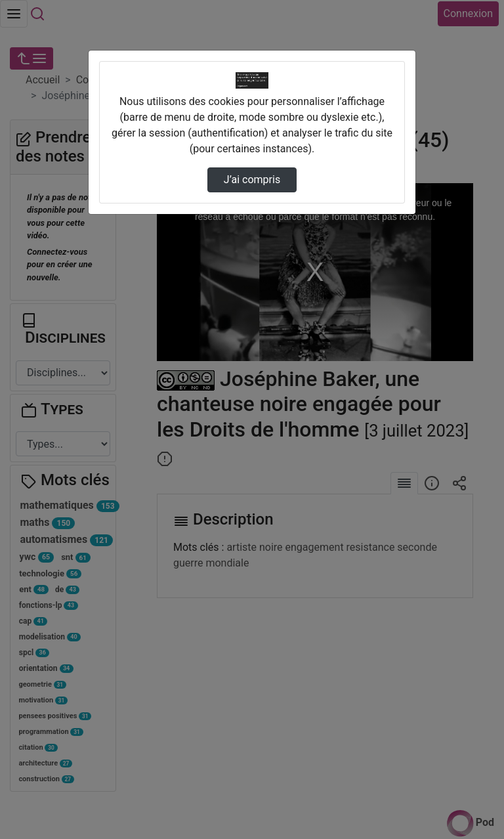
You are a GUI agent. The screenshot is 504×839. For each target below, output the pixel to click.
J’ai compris (252, 180)
